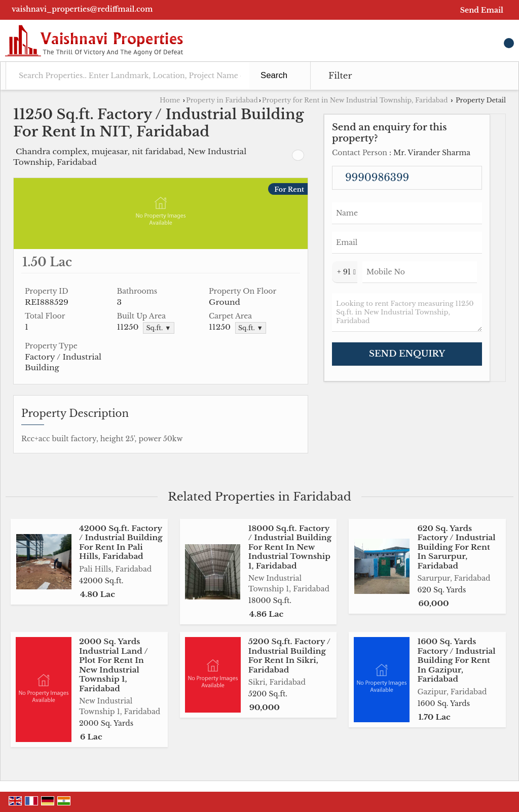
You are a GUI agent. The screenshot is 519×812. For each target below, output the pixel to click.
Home (170, 100)
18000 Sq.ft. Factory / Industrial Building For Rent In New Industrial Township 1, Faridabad (290, 547)
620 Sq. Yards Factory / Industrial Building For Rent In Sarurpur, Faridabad (456, 547)
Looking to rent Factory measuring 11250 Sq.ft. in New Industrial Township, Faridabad (407, 312)
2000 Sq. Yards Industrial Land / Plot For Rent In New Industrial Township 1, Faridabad (114, 665)
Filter (340, 76)
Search (274, 75)
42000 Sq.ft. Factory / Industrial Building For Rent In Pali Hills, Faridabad (121, 542)
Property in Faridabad (222, 100)
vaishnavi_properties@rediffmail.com (82, 9)
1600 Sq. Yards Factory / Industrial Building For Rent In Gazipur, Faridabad (456, 660)
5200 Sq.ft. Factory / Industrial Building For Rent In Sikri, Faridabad (289, 655)
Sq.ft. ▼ (158, 328)
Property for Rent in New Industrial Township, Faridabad (355, 100)
